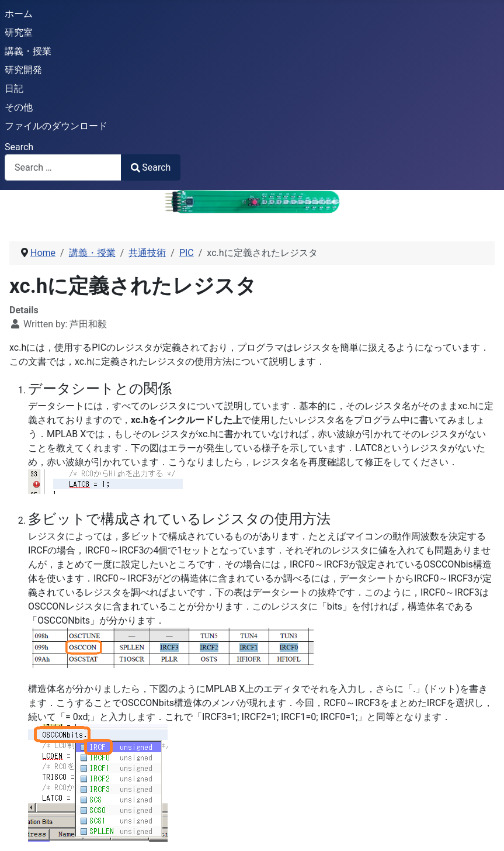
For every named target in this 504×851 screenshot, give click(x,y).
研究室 (19, 32)
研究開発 (23, 70)
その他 (19, 107)
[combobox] (63, 167)
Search (19, 147)
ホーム (19, 14)
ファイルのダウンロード (56, 126)
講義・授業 (28, 51)
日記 (14, 89)
